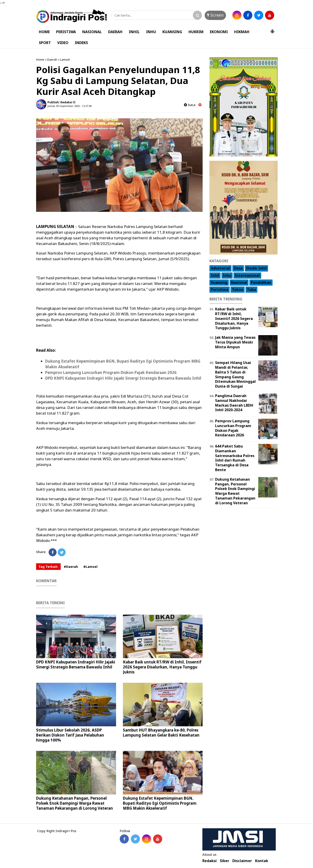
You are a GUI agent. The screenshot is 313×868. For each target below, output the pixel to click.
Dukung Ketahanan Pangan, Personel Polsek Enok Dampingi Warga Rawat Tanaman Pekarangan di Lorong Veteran (75, 803)
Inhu (227, 275)
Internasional (247, 275)
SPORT (45, 43)
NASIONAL (92, 32)
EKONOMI (219, 32)
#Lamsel (90, 567)
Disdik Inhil (256, 268)
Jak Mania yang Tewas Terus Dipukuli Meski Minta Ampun (235, 342)
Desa (238, 268)
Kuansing (219, 282)
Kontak (262, 861)
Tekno (238, 289)
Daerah (52, 59)
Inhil (215, 275)
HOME (44, 32)
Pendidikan (261, 282)
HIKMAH (242, 32)
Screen (215, 15)
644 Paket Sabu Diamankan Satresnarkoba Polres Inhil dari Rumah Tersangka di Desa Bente (235, 458)
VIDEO (63, 43)
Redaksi (210, 861)
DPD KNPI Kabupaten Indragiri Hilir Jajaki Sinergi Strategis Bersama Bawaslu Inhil (123, 378)
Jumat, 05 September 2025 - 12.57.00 (70, 106)
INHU (151, 32)
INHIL (134, 32)
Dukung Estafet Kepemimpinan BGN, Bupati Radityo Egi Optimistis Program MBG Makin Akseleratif (160, 803)
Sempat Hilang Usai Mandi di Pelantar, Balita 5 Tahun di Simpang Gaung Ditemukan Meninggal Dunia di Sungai (235, 374)
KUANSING (172, 32)
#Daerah (71, 567)
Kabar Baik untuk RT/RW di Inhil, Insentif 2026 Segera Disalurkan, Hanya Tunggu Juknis (162, 667)
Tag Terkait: (48, 567)
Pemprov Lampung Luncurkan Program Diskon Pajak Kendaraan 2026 (111, 372)
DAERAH (115, 32)
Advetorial (220, 268)
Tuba (251, 289)
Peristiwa (220, 289)
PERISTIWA (66, 32)
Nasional (239, 282)
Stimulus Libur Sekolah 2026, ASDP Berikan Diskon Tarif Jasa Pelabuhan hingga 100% (70, 735)
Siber (225, 861)
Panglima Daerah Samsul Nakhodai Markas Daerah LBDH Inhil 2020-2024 (234, 403)
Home (40, 59)
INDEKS (81, 43)
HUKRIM (196, 32)
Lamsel (65, 59)
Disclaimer (242, 861)
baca (190, 105)
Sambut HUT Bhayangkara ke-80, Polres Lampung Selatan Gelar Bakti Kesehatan (161, 733)
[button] (272, 30)
